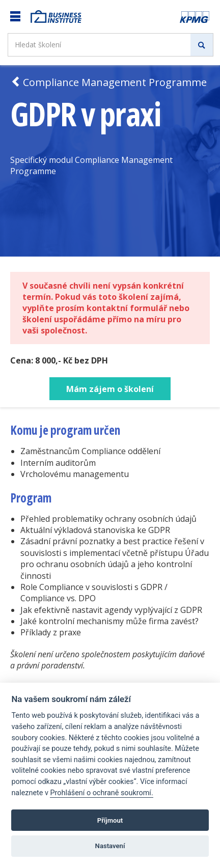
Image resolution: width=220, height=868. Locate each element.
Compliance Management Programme (108, 82)
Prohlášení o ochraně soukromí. (101, 793)
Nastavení (110, 846)
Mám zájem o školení (110, 389)
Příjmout (110, 820)
